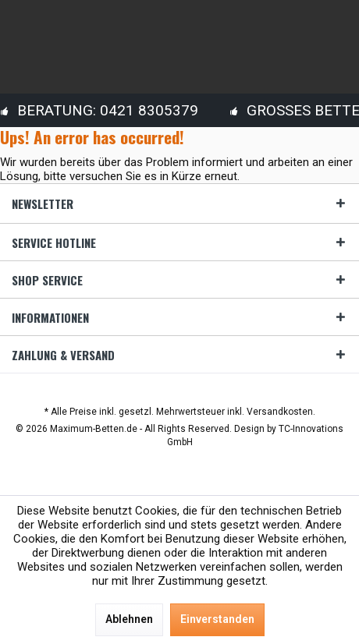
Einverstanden (217, 619)
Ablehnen (129, 619)
